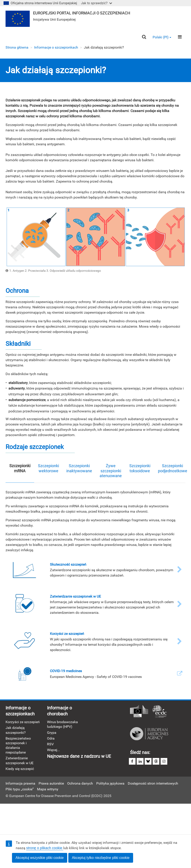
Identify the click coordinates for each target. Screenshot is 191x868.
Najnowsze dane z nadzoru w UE (79, 757)
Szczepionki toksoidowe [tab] (140, 468)
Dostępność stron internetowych (153, 784)
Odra (51, 739)
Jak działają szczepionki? (16, 730)
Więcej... (53, 751)
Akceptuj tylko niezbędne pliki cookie (101, 858)
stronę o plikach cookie (45, 848)
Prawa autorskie (51, 784)
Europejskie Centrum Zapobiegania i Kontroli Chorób (159, 712)
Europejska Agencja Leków (149, 734)
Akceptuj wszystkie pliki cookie (40, 858)
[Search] (144, 37)
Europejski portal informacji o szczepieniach (82, 13)
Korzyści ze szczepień (23, 722)
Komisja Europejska (139, 712)
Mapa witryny (48, 790)
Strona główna (17, 48)
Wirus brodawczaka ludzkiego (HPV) (62, 725)
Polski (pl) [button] (162, 37)
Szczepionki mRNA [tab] (20, 468)
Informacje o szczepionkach (56, 48)
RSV (50, 745)
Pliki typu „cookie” (20, 790)
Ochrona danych (80, 784)
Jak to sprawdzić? (96, 3)
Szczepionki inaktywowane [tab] (79, 468)
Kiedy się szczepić (20, 769)
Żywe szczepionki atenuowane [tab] (111, 471)
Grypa (52, 733)
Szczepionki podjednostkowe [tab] (173, 468)
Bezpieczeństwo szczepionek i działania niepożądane (18, 746)
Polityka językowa (110, 784)
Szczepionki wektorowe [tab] (48, 468)
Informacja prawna (20, 784)
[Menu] (180, 37)
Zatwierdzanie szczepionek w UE (20, 761)
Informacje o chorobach (59, 711)
